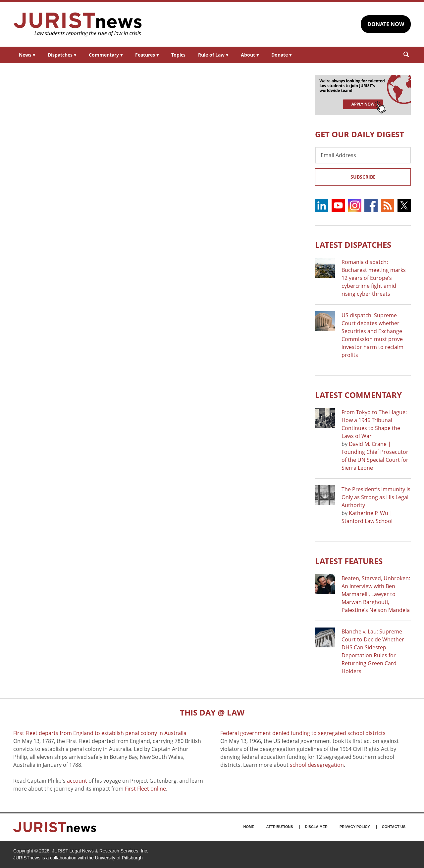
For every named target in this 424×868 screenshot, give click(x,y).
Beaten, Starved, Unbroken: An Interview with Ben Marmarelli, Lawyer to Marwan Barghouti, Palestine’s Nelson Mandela (376, 594)
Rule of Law (213, 55)
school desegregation (317, 765)
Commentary (106, 55)
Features (147, 55)
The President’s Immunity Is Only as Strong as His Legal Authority (376, 497)
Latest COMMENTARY (358, 395)
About (250, 55)
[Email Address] (363, 155)
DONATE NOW (386, 24)
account (77, 781)
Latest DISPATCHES (353, 245)
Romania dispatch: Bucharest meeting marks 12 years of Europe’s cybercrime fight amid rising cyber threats (374, 278)
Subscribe (363, 177)
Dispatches (62, 55)
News (27, 55)
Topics (178, 55)
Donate (281, 55)
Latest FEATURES (349, 561)
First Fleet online (145, 789)
